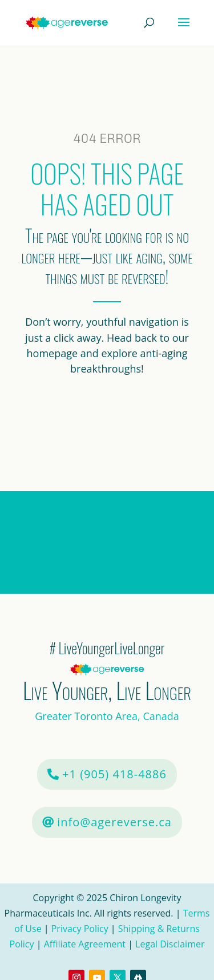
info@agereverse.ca (114, 822)
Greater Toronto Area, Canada (107, 716)
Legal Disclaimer (170, 944)
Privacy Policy (80, 929)
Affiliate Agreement (85, 944)
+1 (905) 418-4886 (114, 774)
